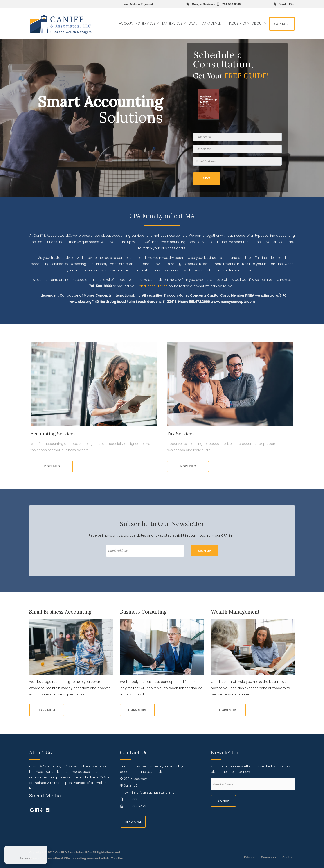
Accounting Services (137, 23)
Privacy (249, 857)
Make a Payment (139, 4)
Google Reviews (200, 4)
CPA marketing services (81, 859)
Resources (269, 857)
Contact (282, 24)
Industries (238, 23)
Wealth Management (206, 23)
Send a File (284, 4)
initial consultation (153, 286)
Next (207, 178)
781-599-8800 (228, 4)
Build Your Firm (114, 859)
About (258, 23)
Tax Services (172, 23)
